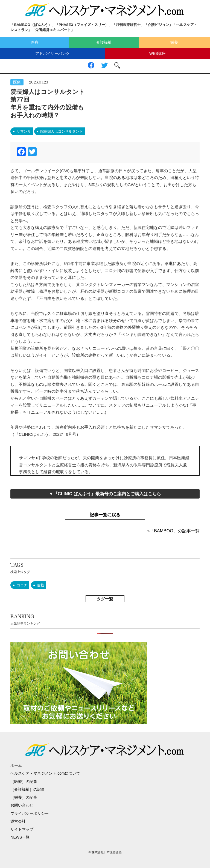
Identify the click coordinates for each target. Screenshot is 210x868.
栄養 (174, 42)
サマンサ (24, 131)
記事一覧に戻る (105, 515)
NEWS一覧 (20, 837)
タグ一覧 (105, 599)
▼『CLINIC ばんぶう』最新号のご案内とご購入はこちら (105, 494)
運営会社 (18, 821)
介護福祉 (104, 42)
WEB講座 (157, 53)
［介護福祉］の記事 (28, 789)
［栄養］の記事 (24, 797)
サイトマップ (22, 829)
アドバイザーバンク (52, 53)
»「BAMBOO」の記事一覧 (173, 531)
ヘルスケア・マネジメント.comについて (45, 773)
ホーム (16, 765)
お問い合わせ (22, 805)
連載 (40, 585)
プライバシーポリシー (30, 813)
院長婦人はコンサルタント (62, 131)
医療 (35, 42)
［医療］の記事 (24, 782)
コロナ (22, 585)
